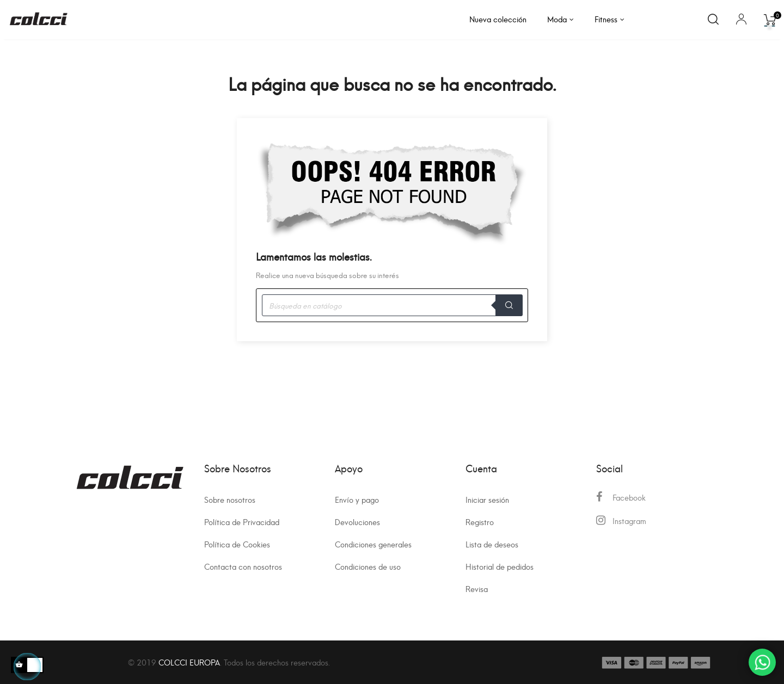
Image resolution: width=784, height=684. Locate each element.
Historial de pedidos (500, 566)
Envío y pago (357, 499)
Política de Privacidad (242, 522)
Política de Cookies (237, 544)
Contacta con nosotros (243, 566)
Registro (480, 522)
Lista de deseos (492, 544)
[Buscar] (392, 305)
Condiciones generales (373, 544)
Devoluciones (357, 522)
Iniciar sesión (487, 499)
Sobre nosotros (230, 499)
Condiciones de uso (368, 566)
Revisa (477, 589)
